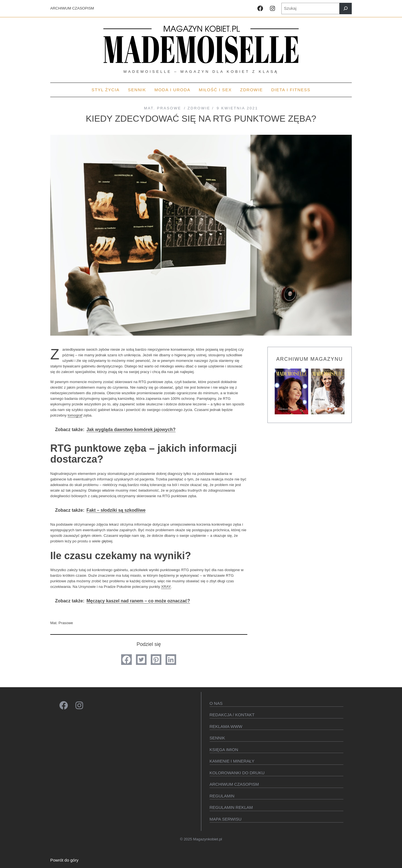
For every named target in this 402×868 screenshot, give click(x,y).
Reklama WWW (226, 726)
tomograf (75, 415)
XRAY (166, 587)
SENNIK (217, 738)
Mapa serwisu (226, 819)
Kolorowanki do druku (237, 773)
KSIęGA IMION (224, 750)
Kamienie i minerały (232, 761)
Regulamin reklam (231, 807)
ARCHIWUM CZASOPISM (72, 8)
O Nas (216, 703)
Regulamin (222, 796)
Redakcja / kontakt (232, 715)
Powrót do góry (64, 860)
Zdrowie (199, 108)
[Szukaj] (346, 9)
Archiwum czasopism (234, 784)
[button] (126, 660)
